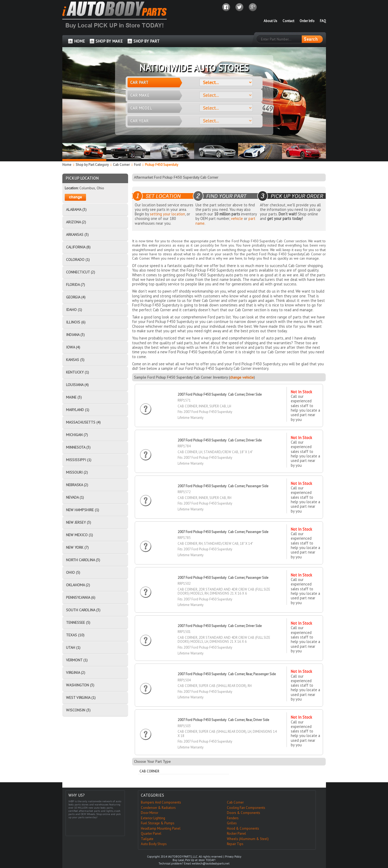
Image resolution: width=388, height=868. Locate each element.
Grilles (232, 823)
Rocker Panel (236, 834)
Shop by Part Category (92, 165)
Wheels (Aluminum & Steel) (248, 839)
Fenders (233, 818)
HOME (79, 41)
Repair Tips (235, 844)
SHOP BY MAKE (109, 41)
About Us (270, 21)
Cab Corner (121, 165)
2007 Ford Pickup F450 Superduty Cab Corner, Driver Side (220, 394)
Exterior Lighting (153, 818)
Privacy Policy (233, 857)
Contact (288, 21)
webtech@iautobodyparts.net (211, 863)
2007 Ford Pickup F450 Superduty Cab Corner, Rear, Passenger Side (227, 674)
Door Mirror (150, 813)
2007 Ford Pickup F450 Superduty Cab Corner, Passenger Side (223, 486)
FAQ (323, 21)
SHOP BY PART (146, 41)
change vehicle (242, 377)
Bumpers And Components (161, 802)
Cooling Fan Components (246, 808)
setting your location (168, 214)
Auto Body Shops (154, 844)
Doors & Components (244, 813)
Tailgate (147, 839)
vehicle (237, 218)
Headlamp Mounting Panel (161, 828)
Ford (137, 165)
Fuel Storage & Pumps (158, 823)
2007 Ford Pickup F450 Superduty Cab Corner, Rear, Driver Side (223, 720)
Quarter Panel (151, 834)
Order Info (307, 21)
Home (67, 165)
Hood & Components (243, 828)
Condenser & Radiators (158, 808)
